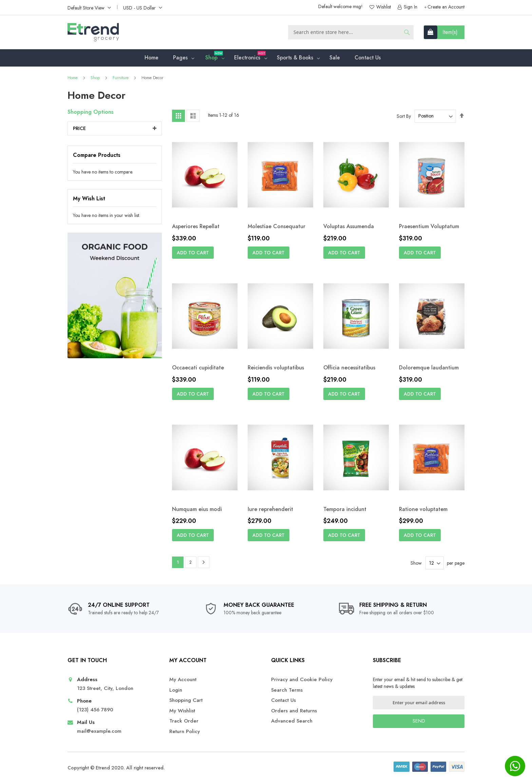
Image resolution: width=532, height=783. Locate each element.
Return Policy (185, 732)
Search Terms (287, 690)
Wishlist (383, 7)
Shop (96, 79)
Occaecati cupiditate (198, 369)
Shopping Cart (186, 700)
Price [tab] (79, 129)
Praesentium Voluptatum (429, 227)
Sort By (404, 117)
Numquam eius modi (197, 510)
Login (176, 690)
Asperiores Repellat (196, 227)
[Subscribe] (419, 721)
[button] (89, 7)
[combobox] (351, 32)
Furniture (121, 79)
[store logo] (93, 32)
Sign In (410, 7)
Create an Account (446, 7)
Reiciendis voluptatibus (276, 369)
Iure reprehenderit (270, 510)
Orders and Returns (294, 711)
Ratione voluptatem (423, 510)
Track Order (184, 721)
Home (73, 79)
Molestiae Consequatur (277, 227)
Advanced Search (292, 721)
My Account (183, 680)
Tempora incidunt (345, 510)
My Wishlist (182, 711)
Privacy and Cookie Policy (302, 680)
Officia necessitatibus (349, 369)
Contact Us (283, 700)
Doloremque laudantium (429, 369)
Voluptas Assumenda (349, 227)
